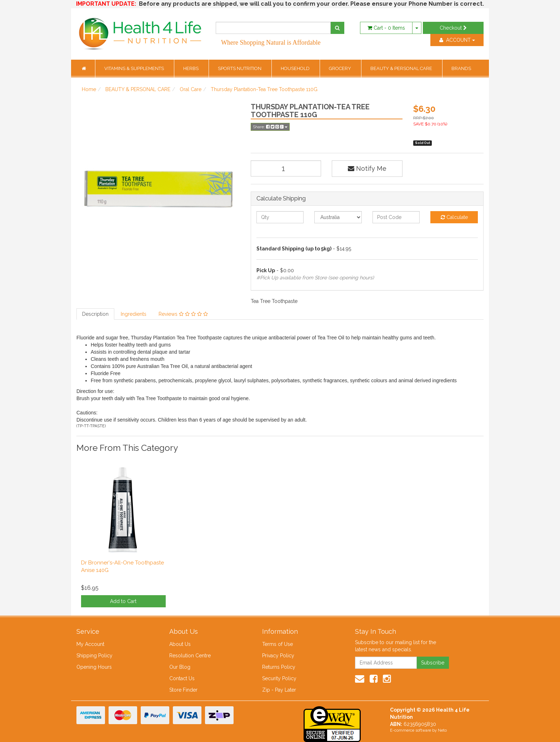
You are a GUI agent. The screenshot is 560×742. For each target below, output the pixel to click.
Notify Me (367, 168)
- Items (386, 28)
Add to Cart (123, 601)
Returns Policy (279, 667)
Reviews (183, 314)
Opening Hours (94, 667)
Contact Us (182, 678)
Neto (442, 730)
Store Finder (183, 690)
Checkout (453, 28)
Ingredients (134, 314)
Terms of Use (277, 644)
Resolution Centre (190, 656)
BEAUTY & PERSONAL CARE (402, 68)
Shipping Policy (94, 656)
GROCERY (341, 68)
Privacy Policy (278, 656)
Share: (270, 127)
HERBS (191, 68)
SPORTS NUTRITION (240, 68)
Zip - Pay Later (279, 690)
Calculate (454, 217)
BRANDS (461, 68)
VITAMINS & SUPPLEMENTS (135, 68)
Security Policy (279, 678)
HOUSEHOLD (296, 68)
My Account (90, 644)
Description (95, 314)
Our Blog (180, 667)
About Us (180, 644)
